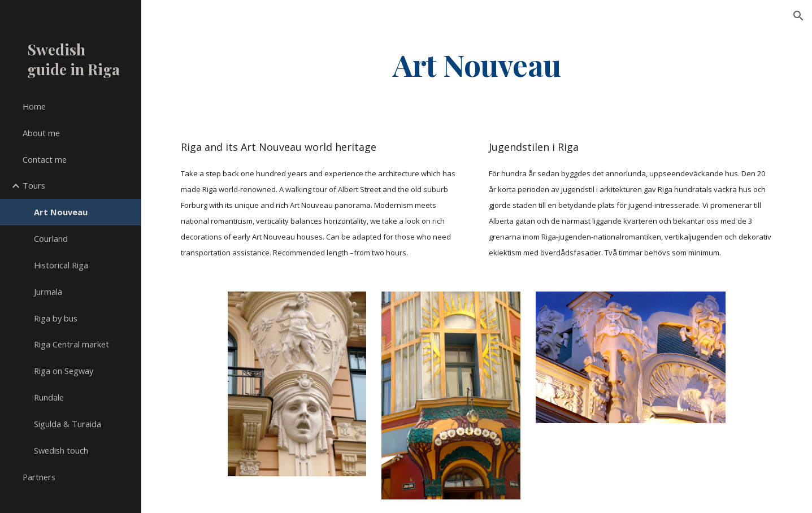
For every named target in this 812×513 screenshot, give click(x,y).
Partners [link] (39, 477)
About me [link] (41, 133)
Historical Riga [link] (61, 265)
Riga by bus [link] (56, 318)
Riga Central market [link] (71, 344)
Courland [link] (51, 238)
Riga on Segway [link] (64, 371)
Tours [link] (34, 185)
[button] (798, 16)
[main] (476, 64)
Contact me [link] (45, 159)
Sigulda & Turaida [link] (68, 424)
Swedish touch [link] (61, 450)
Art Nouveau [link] (61, 212)
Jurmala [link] (48, 292)
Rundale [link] (49, 397)
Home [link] (34, 106)
